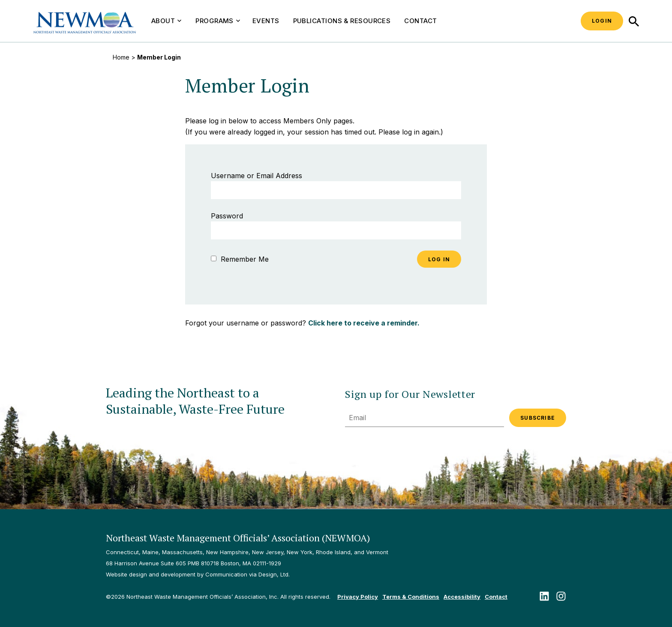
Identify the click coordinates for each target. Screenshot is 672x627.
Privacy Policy (358, 597)
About (166, 21)
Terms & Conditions (411, 597)
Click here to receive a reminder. (364, 323)
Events (266, 21)
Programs (218, 21)
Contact (420, 21)
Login (602, 21)
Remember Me (240, 259)
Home (121, 57)
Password (227, 216)
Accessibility (462, 597)
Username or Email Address (256, 176)
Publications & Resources (342, 21)
